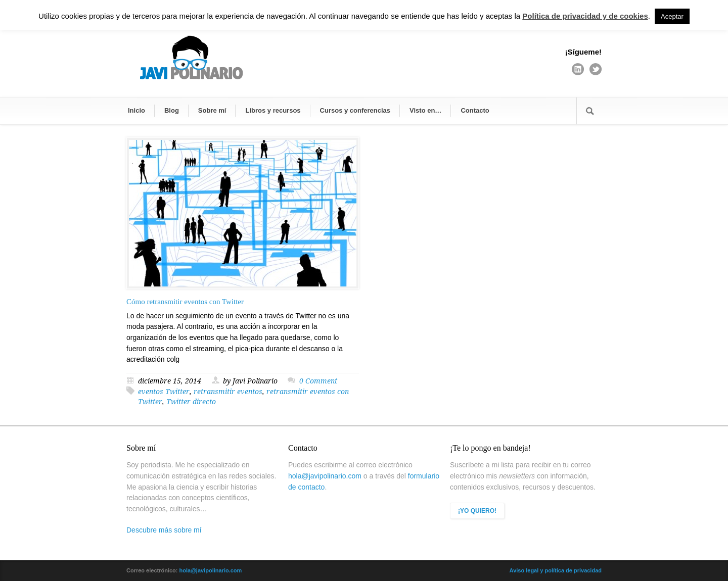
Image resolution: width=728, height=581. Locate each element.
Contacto (475, 110)
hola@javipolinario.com (325, 476)
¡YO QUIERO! (477, 511)
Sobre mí (212, 110)
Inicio (136, 110)
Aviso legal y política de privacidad (556, 570)
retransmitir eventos (228, 392)
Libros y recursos (273, 110)
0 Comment (318, 381)
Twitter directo (191, 402)
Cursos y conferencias (355, 110)
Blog (172, 110)
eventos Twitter (164, 392)
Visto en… (425, 110)
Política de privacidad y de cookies (585, 16)
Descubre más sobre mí (164, 530)
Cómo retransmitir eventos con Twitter (185, 302)
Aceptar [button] (672, 16)
